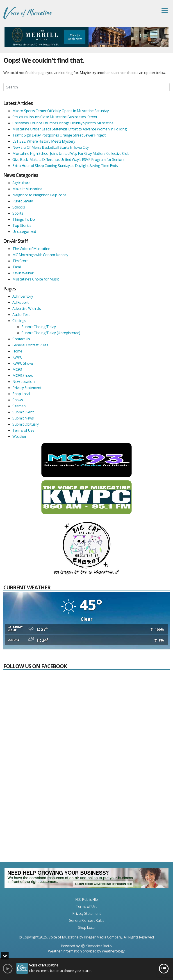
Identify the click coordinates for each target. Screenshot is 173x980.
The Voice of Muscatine (31, 249)
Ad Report (20, 302)
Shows (18, 400)
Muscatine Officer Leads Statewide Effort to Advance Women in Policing (69, 129)
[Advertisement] (86, 825)
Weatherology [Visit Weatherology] (113, 951)
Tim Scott (20, 261)
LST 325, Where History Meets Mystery (44, 141)
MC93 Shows (23, 375)
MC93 (17, 369)
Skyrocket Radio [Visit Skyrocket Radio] (96, 946)
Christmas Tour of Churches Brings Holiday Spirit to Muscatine (63, 123)
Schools (19, 207)
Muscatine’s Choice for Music (36, 279)
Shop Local (21, 394)
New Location (23, 382)
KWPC (17, 357)
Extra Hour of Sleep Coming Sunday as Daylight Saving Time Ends (65, 166)
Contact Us (21, 339)
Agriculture (21, 183)
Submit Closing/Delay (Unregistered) (51, 333)
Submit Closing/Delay (39, 327)
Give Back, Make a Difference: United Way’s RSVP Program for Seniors (68, 160)
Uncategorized (24, 232)
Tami (16, 267)
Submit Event (23, 412)
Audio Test (21, 315)
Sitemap (19, 406)
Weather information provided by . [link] (87, 951)
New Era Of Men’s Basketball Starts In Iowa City (50, 147)
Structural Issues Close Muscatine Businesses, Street (55, 117)
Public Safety (23, 201)
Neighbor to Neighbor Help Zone (39, 195)
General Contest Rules (30, 345)
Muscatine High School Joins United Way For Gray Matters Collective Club (71, 153)
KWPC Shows (23, 363)
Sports (18, 213)
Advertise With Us (27, 308)
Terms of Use (23, 430)
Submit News (23, 418)
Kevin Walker (23, 273)
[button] (165, 10)
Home (17, 351)
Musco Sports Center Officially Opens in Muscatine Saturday (61, 111)
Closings (19, 321)
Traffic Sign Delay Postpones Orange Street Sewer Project (59, 135)
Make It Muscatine (27, 189)
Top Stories (22, 225)
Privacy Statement (27, 388)
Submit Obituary (26, 424)
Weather (19, 436)
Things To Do (24, 219)
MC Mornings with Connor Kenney (40, 255)
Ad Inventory (23, 296)
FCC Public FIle (86, 899)
